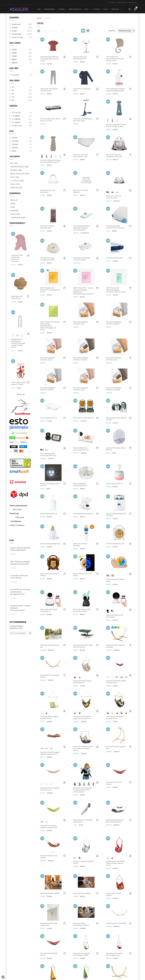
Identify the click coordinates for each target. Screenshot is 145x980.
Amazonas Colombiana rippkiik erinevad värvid (49, 826)
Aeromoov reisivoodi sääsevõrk (80, 191)
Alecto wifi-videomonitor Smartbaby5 (115, 616)
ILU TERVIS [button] (96, 9)
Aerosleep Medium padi (114, 258)
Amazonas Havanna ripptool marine (83, 862)
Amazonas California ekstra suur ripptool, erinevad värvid (83, 748)
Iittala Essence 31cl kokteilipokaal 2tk (80, 58)
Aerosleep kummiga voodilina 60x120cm (48, 259)
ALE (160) (14, 163)
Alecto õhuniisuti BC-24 (49, 514)
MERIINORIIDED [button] (49, 9)
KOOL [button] (87, 9)
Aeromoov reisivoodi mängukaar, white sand (114, 155)
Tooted (48, 18)
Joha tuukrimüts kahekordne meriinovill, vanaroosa (17, 258)
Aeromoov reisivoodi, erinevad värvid (114, 197)
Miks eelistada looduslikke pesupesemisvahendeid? (21, 565)
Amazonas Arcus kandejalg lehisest (50, 676)
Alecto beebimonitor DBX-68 (83, 418)
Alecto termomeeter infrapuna (80, 545)
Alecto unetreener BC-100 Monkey (49, 575)
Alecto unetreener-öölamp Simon (115, 580)
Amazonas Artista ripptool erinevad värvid (82, 682)
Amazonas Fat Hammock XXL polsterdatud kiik (115, 821)
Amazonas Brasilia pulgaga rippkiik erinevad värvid (50, 753)
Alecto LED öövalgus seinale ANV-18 (116, 449)
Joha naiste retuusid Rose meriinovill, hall (49, 90)
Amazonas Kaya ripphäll (82, 893)
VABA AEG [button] (115, 9)
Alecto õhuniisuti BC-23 (114, 484)
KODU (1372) (15, 184)
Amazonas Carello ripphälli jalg (116, 747)
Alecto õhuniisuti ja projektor (83, 514)
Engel (13, 207)
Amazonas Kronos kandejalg (116, 923)
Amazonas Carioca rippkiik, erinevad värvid (50, 789)
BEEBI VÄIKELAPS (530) (20, 174)
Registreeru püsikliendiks (127, 2)
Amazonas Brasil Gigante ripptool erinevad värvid (82, 717)
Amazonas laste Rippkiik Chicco (49, 954)
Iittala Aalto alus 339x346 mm (17, 297)
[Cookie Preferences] (3, 977)
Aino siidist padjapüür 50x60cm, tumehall (81, 359)
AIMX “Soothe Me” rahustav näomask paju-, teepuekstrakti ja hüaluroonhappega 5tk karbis (50, 326)
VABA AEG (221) (16, 188)
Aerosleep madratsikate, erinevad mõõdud (82, 259)
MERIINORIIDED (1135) (19, 167)
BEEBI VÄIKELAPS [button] (75, 9)
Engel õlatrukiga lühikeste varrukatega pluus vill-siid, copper (49, 59)
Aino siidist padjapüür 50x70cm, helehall (48, 389)
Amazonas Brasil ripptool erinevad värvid (115, 717)
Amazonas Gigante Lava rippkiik (49, 857)
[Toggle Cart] (135, 9)
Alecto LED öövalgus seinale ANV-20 (50, 484)
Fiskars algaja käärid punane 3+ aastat (18, 383)
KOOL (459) (15, 177)
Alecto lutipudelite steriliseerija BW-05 (80, 484)
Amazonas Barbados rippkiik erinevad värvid (116, 682)
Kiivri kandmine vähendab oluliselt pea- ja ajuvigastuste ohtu (21, 594)
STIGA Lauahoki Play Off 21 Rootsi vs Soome (50, 120)
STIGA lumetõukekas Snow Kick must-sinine (83, 120)
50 (62, 31)
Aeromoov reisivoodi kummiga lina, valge (80, 155)
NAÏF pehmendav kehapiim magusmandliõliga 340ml (116, 90)
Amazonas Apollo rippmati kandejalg (115, 646)
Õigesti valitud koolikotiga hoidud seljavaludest (21, 551)
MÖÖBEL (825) (16, 170)
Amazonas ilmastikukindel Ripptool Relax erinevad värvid (115, 863)
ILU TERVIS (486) (17, 181)
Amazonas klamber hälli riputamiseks (49, 924)
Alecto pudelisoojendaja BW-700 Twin (116, 515)
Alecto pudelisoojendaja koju (50, 544)
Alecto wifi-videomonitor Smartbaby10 (49, 610)
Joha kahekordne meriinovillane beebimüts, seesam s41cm (115, 59)
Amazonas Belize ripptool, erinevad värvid (49, 717)
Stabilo (13, 204)
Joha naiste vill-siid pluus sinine (82, 90)
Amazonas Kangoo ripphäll (50, 893)
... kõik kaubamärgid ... (19, 218)
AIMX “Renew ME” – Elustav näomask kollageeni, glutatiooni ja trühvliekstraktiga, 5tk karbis (83, 291)
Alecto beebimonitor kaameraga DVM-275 (81, 449)
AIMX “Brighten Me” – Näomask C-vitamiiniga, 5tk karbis (50, 290)
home (39, 18)
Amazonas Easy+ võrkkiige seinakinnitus (83, 821)
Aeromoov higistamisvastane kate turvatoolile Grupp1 (116, 125)
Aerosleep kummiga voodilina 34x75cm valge (115, 227)
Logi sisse (112, 2)
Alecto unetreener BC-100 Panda (82, 575)
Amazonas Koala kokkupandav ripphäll (81, 924)
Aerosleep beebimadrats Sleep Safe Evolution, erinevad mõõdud (82, 228)
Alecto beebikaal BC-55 (48, 418)
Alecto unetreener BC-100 (115, 544)
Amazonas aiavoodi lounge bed (50, 646)
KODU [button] (106, 9)
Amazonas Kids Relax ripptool (114, 894)
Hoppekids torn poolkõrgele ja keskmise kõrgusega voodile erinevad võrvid (18, 343)
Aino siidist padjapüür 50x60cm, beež (81, 323)
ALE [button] (39, 9)
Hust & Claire (15, 214)
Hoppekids (14, 211)
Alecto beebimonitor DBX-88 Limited (116, 419)
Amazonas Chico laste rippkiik (114, 783)
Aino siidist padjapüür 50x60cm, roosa (48, 359)
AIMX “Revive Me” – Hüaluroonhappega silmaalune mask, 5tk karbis (116, 290)
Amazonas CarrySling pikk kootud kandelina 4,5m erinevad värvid (83, 790)
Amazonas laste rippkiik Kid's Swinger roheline (82, 954)
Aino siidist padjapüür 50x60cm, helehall (114, 323)
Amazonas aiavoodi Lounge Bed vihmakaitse (83, 646)
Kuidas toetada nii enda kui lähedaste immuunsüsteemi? (21, 610)
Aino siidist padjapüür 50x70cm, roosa (81, 389)
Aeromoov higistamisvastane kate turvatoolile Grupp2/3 (50, 161)
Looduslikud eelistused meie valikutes (21, 579)
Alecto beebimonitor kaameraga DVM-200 (48, 454)
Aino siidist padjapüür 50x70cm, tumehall (114, 389)
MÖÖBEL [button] (62, 9)
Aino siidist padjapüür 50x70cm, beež (114, 359)
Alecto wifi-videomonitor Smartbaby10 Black (82, 610)
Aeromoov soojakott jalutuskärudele (47, 227)
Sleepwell (14, 200)
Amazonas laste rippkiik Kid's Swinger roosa (114, 954)
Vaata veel (21, 394)
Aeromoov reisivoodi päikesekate (48, 191)
